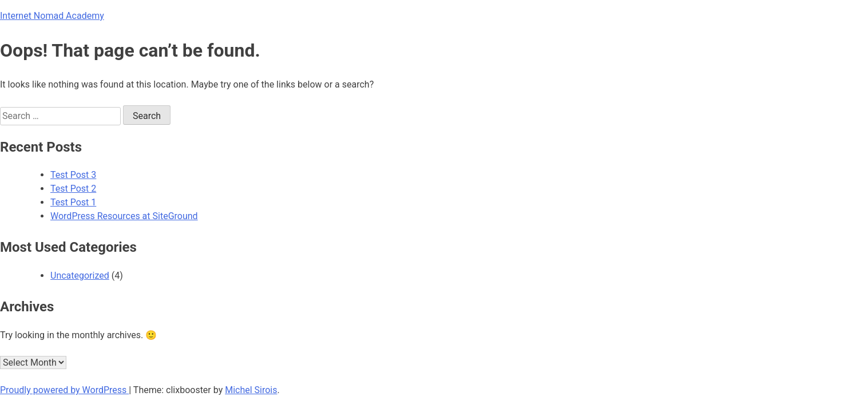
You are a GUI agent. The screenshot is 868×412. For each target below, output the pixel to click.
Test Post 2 (73, 189)
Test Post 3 (73, 175)
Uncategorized (80, 276)
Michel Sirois (251, 390)
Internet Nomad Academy (52, 16)
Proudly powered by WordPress (64, 390)
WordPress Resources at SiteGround (124, 216)
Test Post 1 (73, 202)
